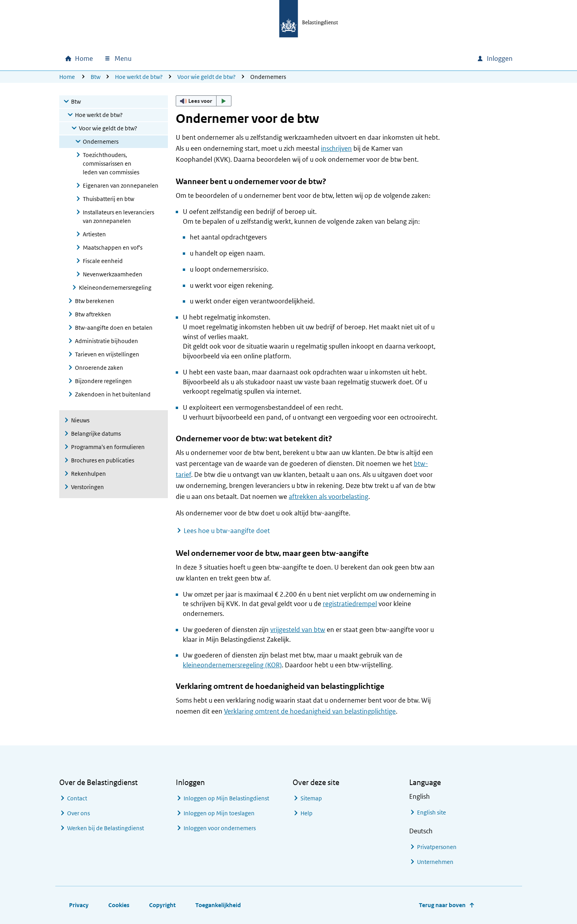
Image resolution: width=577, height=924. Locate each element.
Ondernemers (101, 142)
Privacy (79, 905)
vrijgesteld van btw (298, 630)
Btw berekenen (95, 301)
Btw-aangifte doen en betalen (114, 328)
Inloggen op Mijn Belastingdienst (226, 798)
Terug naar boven (442, 905)
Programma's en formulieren (108, 447)
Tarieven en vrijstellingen (107, 354)
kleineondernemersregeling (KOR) (232, 665)
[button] (204, 101)
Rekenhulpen (88, 474)
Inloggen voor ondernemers (220, 828)
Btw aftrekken (93, 314)
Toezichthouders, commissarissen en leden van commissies (111, 163)
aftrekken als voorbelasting (329, 497)
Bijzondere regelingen (103, 381)
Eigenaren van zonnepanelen (121, 185)
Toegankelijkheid (218, 905)
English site (431, 812)
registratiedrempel (350, 604)
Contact (77, 798)
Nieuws (80, 420)
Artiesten (94, 234)
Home (67, 77)
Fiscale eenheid (103, 261)
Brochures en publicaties (103, 460)
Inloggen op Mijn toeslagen (219, 813)
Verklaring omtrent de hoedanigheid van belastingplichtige (310, 711)
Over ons (78, 813)
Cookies (119, 905)
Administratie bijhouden (106, 341)
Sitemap (311, 798)
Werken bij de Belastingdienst (106, 828)
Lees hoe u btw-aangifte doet (227, 531)
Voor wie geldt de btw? (207, 77)
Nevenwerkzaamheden (113, 274)
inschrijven (336, 148)
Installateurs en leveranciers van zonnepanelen (118, 216)
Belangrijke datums (96, 434)
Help (307, 813)
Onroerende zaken (99, 368)
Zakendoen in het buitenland (113, 394)
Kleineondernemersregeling (115, 288)
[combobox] (404, 58)
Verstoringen (87, 487)
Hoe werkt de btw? (139, 77)
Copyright (162, 905)
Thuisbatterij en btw (108, 199)
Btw (96, 77)
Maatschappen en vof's (113, 247)
